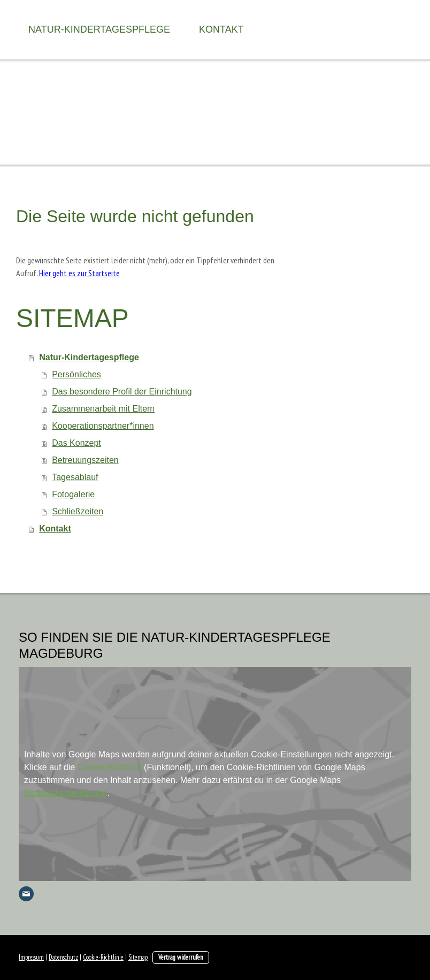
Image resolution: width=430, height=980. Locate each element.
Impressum (31, 957)
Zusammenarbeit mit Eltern (103, 409)
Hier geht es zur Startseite (79, 273)
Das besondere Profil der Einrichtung (122, 392)
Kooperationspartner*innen (103, 426)
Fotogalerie (73, 494)
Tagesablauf (75, 477)
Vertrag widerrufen (181, 957)
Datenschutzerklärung (66, 793)
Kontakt (221, 29)
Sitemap (138, 957)
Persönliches (76, 374)
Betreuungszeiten (85, 460)
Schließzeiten (78, 511)
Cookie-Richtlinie (110, 767)
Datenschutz (63, 957)
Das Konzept (76, 443)
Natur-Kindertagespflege (99, 29)
